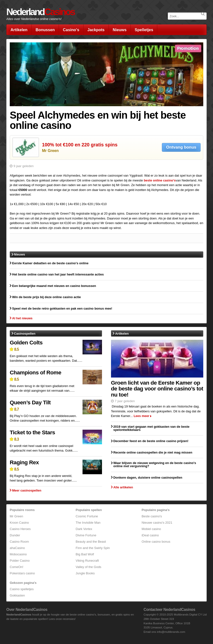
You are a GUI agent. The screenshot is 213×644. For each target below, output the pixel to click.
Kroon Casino (19, 523)
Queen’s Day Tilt (30, 402)
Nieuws (120, 30)
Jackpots (96, 30)
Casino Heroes (20, 529)
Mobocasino (18, 554)
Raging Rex (24, 462)
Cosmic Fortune (87, 516)
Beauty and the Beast (91, 542)
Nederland (40, 12)
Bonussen (45, 30)
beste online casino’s (160, 180)
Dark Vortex (84, 529)
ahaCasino (17, 548)
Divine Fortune (86, 535)
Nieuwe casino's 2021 (157, 523)
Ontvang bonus (181, 147)
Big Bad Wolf (85, 554)
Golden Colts (26, 342)
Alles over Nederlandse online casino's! (34, 19)
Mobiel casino (151, 529)
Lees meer (141, 416)
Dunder (15, 535)
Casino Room (19, 542)
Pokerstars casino (22, 573)
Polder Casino (20, 561)
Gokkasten (17, 595)
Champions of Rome (36, 372)
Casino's (71, 30)
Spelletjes (144, 30)
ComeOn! (17, 567)
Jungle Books (85, 573)
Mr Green (50, 151)
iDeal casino (150, 535)
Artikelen (19, 30)
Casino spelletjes (22, 589)
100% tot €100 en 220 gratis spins (80, 145)
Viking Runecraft (87, 561)
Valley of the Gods (88, 567)
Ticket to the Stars (32, 432)
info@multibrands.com (171, 632)
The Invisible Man (88, 523)
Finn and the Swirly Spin (93, 548)
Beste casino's (152, 516)
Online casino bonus (156, 542)
